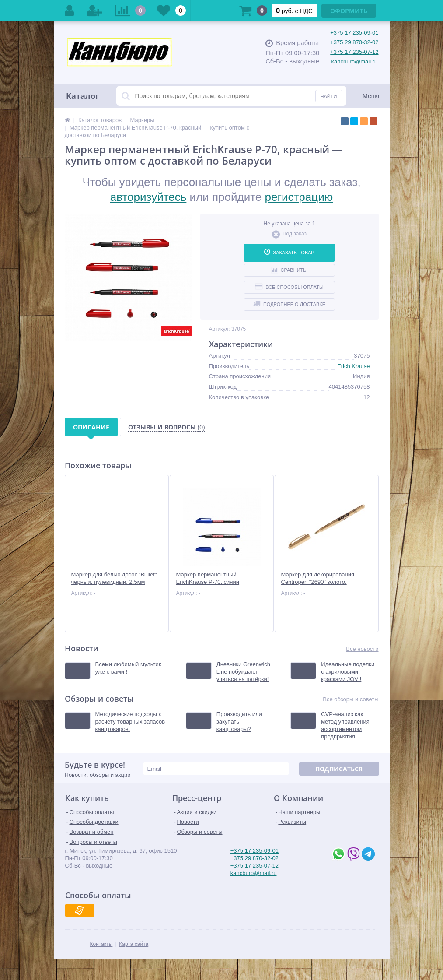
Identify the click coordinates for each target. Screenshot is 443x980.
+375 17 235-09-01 (354, 33)
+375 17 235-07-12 (354, 52)
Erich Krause (353, 366)
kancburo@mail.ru (355, 61)
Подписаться (339, 769)
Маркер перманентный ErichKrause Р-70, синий (208, 578)
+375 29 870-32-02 (354, 42)
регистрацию (299, 197)
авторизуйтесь (148, 197)
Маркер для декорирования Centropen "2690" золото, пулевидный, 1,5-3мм (318, 582)
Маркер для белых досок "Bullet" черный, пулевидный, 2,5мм (114, 578)
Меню (371, 96)
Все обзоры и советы (351, 699)
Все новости (362, 649)
